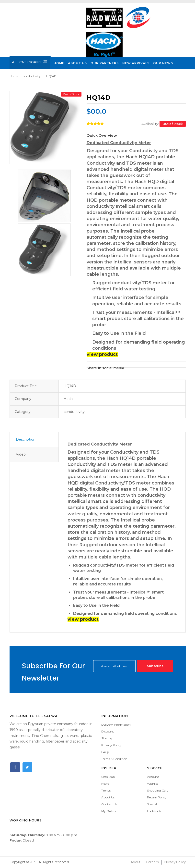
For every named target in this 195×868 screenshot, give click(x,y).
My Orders (109, 811)
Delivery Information (116, 725)
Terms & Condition (114, 759)
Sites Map (108, 777)
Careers (152, 862)
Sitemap (107, 738)
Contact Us (109, 804)
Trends (106, 790)
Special (152, 804)
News (105, 784)
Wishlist (153, 784)
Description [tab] (26, 439)
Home (14, 76)
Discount (108, 731)
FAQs (105, 752)
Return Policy (157, 797)
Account (153, 777)
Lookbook (154, 811)
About (136, 862)
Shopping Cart (158, 790)
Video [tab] (21, 454)
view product (102, 354)
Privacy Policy (111, 745)
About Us (108, 797)
